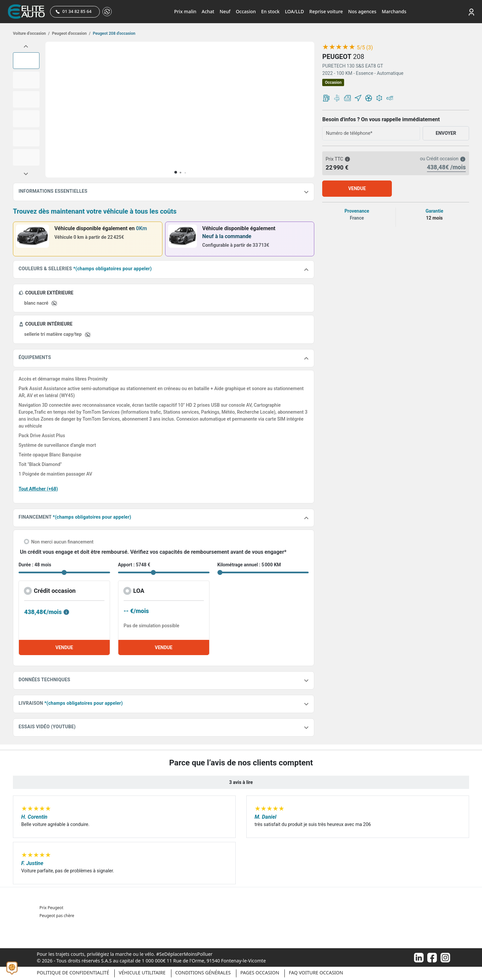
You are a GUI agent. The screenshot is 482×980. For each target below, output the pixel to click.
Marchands (394, 11)
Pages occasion (260, 973)
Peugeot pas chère (57, 916)
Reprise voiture (326, 11)
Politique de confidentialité (73, 973)
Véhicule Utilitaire (142, 973)
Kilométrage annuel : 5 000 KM (249, 565)
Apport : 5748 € (134, 565)
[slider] (339, 47)
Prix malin (185, 11)
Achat (208, 11)
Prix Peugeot (51, 908)
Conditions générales (203, 973)
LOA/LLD (294, 11)
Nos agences (362, 11)
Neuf (225, 11)
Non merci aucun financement (62, 542)
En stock (271, 11)
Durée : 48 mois (35, 565)
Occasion (246, 11)
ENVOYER (446, 133)
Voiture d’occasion (31, 33)
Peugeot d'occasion (71, 33)
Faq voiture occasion (316, 973)
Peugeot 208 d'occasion (114, 33)
